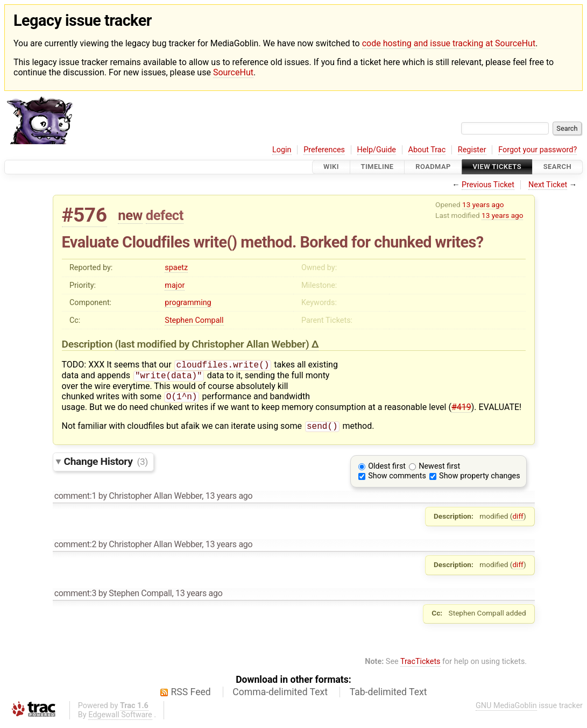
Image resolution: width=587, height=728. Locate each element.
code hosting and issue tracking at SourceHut (449, 43)
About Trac (427, 150)
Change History (106, 466)
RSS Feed (191, 696)
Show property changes (479, 480)
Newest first (439, 471)
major (175, 285)
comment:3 (75, 598)
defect (165, 215)
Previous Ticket (488, 185)
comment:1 (75, 500)
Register (472, 150)
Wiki (331, 167)
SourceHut (233, 72)
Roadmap (433, 167)
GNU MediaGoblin (506, 710)
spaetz (176, 268)
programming (188, 303)
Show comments (397, 480)
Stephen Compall (194, 320)
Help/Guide (377, 150)
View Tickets (497, 167)
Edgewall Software (120, 719)
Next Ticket (548, 185)
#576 (84, 215)
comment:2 (75, 549)
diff (518, 520)
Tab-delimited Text (388, 696)
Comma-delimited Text (280, 696)
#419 (461, 410)
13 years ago (483, 204)
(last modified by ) (213, 344)
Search (557, 167)
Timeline (377, 167)
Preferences (324, 150)
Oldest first (387, 471)
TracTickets (420, 666)
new (130, 215)
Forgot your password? (538, 150)
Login (282, 150)
